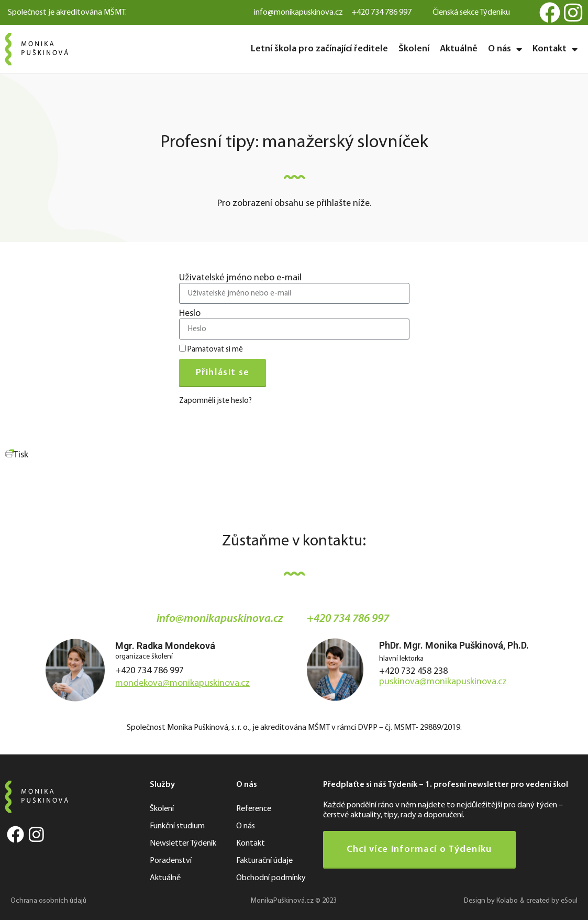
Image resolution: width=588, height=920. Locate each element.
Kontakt (555, 49)
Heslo (190, 314)
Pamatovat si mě (211, 349)
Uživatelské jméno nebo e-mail (240, 278)
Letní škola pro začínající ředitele (319, 49)
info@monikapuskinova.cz (220, 619)
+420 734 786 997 (149, 671)
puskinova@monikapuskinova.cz (443, 682)
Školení (414, 49)
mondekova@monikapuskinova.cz (182, 683)
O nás (505, 49)
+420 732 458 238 (413, 671)
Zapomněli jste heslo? (215, 401)
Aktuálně (459, 49)
